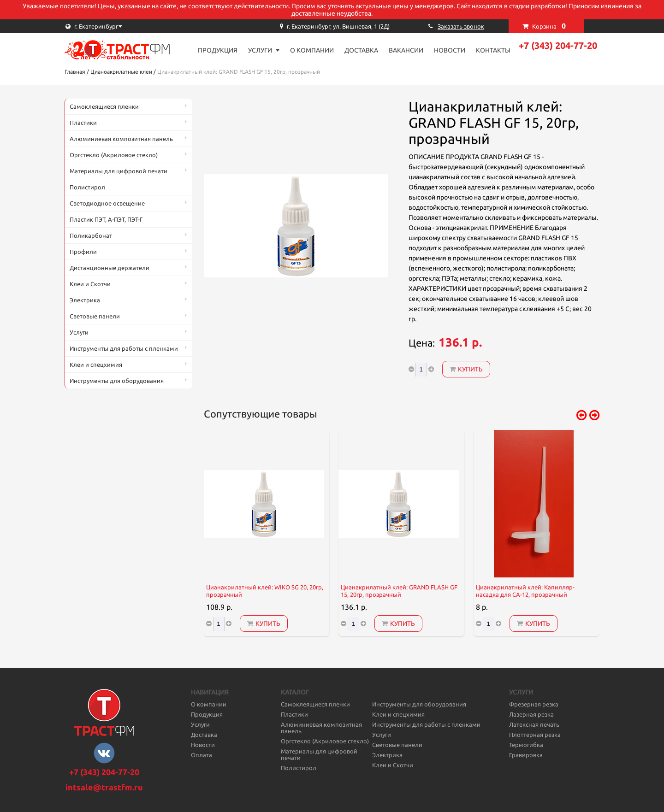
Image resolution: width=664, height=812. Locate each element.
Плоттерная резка (535, 735)
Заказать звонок (461, 26)
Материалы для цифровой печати (119, 171)
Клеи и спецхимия (96, 365)
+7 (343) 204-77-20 (558, 45)
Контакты (493, 50)
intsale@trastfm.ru (104, 787)
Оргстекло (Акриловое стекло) (114, 155)
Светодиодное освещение (107, 203)
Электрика (85, 300)
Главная (75, 72)
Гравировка (526, 755)
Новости (450, 50)
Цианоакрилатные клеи (121, 72)
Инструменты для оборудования (117, 381)
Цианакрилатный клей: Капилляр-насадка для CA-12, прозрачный (525, 591)
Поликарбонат (91, 235)
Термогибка (526, 745)
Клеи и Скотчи (90, 284)
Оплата (202, 755)
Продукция (218, 50)
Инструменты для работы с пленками (124, 348)
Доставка (361, 50)
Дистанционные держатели (110, 268)
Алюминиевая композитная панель (121, 139)
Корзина (549, 26)
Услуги (260, 50)
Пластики (83, 123)
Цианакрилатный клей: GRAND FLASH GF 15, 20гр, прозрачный (399, 591)
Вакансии (406, 50)
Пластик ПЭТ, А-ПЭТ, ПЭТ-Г (106, 219)
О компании (312, 50)
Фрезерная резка (534, 704)
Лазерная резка (531, 714)
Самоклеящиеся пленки (104, 106)
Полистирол (87, 187)
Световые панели (95, 316)
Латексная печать (534, 724)
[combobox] (111, 26)
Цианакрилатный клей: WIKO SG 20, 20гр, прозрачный (265, 591)
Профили (83, 252)
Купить (466, 369)
